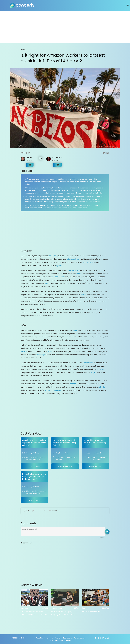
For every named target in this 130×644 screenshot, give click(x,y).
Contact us (49, 638)
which (50, 351)
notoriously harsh (73, 259)
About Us (40, 638)
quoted (47, 283)
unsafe (79, 274)
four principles (49, 188)
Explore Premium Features (60, 640)
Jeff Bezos (29, 179)
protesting (53, 256)
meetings (41, 355)
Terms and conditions (64, 638)
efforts (102, 387)
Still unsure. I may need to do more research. (36, 458)
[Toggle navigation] (128, 5)
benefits (73, 384)
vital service (73, 270)
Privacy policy (79, 638)
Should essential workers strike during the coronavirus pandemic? (34, 613)
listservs (24, 351)
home (75, 330)
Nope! (37, 453)
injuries (59, 265)
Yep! (27, 453)
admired (100, 369)
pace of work (88, 262)
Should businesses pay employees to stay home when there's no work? (63, 613)
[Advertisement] (65, 27)
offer (95, 190)
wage (93, 372)
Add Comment (34, 466)
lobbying (95, 205)
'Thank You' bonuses (53, 390)
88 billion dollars (58, 277)
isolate (83, 295)
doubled (51, 197)
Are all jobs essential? (92, 612)
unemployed (88, 363)
